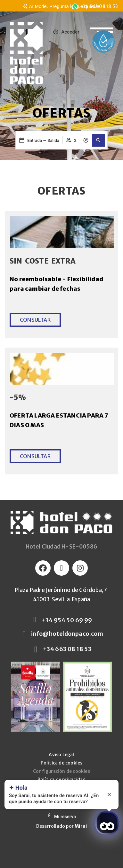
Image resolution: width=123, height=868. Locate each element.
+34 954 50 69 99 (67, 620)
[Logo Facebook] (43, 568)
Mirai (81, 826)
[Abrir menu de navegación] (102, 28)
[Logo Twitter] (61, 568)
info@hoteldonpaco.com (67, 634)
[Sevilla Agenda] (36, 697)
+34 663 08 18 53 (67, 649)
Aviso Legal (61, 755)
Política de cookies (62, 763)
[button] (98, 140)
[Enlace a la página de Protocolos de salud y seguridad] (103, 42)
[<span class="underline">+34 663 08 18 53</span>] (75, 6)
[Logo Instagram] (80, 568)
